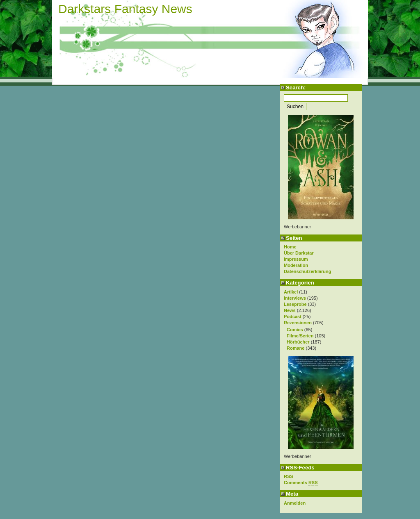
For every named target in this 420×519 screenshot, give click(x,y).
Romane (296, 348)
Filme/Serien (300, 336)
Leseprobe (295, 304)
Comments (301, 483)
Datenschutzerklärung (308, 271)
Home (290, 247)
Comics (295, 330)
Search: (296, 88)
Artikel (291, 292)
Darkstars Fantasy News (125, 9)
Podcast (293, 316)
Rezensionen (298, 323)
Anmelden (295, 503)
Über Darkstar (299, 253)
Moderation (296, 265)
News (290, 310)
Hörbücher (298, 342)
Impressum (296, 259)
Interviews (295, 298)
